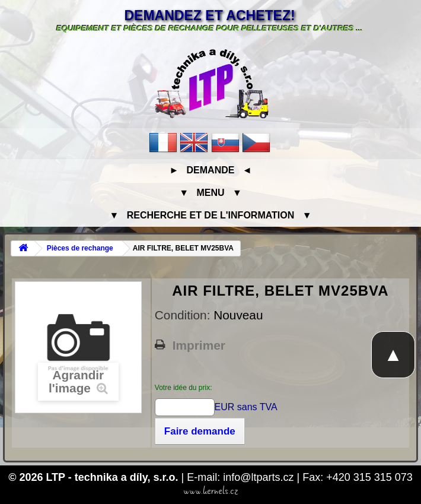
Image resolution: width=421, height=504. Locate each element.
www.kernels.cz (211, 491)
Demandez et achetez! (209, 15)
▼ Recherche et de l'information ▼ (211, 215)
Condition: (184, 315)
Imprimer (199, 345)
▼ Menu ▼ (210, 193)
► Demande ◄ (210, 170)
